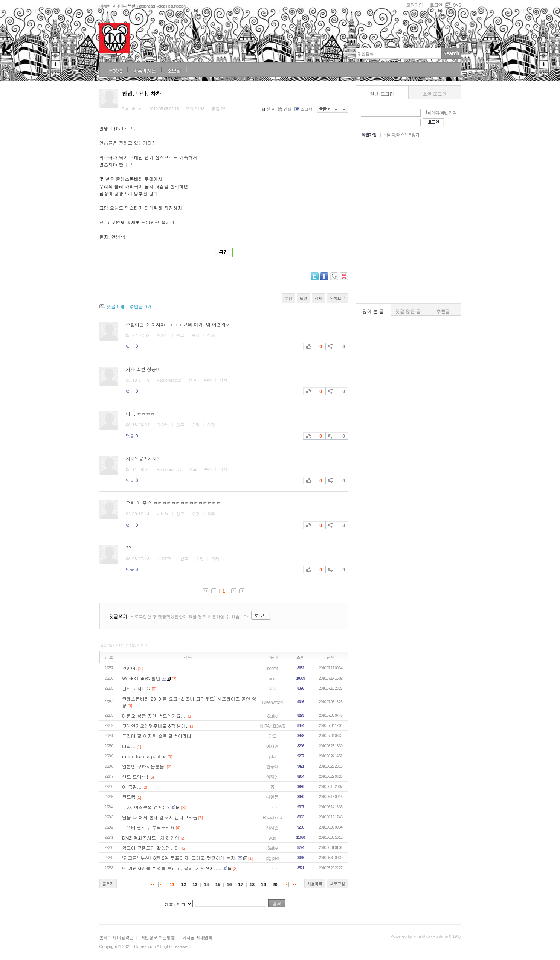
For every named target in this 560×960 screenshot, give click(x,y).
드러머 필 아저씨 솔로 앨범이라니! (157, 736)
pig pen (272, 858)
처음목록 (315, 884)
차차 (272, 688)
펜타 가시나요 (136, 688)
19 (263, 885)
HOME (116, 71)
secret (272, 668)
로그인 (436, 5)
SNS (453, 5)
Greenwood (272, 702)
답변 (304, 298)
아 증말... (132, 787)
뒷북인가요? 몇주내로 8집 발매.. (155, 726)
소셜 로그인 (435, 94)
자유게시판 (145, 71)
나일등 (272, 797)
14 (206, 885)
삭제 (319, 298)
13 (195, 885)
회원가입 (414, 5)
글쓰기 (108, 884)
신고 (269, 109)
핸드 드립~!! (135, 776)
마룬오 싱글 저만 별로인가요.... (154, 715)
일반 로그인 (382, 94)
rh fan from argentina (144, 756)
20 (275, 885)
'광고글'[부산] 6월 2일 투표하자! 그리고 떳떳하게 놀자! (179, 858)
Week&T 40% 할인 (141, 678)
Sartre (272, 715)
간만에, (130, 668)
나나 (272, 807)
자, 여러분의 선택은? (146, 807)
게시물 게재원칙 (197, 937)
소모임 (174, 71)
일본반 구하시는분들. (144, 766)
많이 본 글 (373, 311)
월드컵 (129, 797)
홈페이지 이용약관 (117, 937)
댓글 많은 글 (408, 311)
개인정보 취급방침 (158, 937)
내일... (129, 746)
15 (218, 885)
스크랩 (304, 109)
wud (272, 678)
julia (272, 756)
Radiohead (272, 817)
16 (229, 885)
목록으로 (337, 298)
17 (240, 885)
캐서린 (272, 827)
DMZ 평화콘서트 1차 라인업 (151, 837)
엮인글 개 (140, 306)
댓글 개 (115, 306)
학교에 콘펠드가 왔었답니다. (151, 848)
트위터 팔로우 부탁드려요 (148, 827)
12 (184, 885)
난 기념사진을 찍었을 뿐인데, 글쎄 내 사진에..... (172, 868)
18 (252, 885)
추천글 (443, 311)
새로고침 (337, 884)
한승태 (272, 766)
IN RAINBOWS (272, 726)
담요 (272, 736)
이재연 (272, 746)
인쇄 (285, 109)
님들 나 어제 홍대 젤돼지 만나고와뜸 (160, 817)
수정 (288, 298)
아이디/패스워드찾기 (401, 135)
